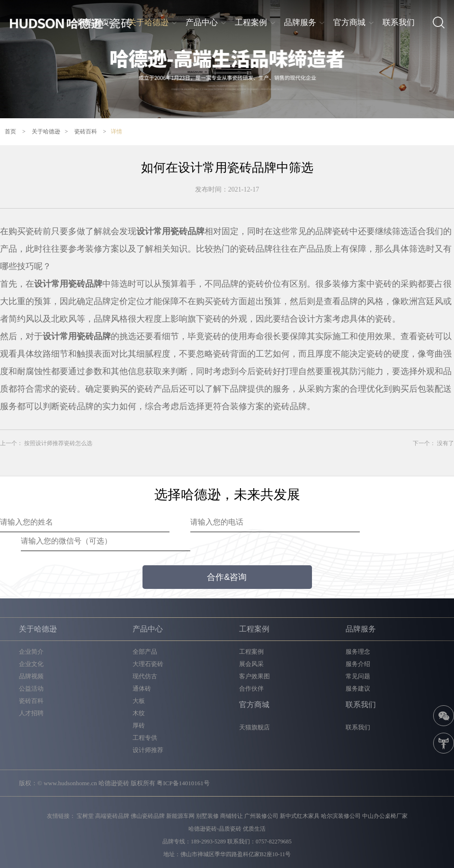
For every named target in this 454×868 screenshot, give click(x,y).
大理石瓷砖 (148, 664)
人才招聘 (31, 713)
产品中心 (202, 22)
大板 (139, 701)
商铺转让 (231, 816)
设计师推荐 (148, 750)
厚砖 (139, 725)
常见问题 (358, 676)
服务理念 (358, 652)
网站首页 (93, 22)
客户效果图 (254, 676)
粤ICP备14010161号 (183, 783)
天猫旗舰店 (254, 727)
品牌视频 (31, 676)
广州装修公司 (261, 816)
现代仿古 (145, 676)
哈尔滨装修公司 (341, 816)
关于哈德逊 (148, 22)
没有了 (445, 443)
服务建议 (358, 688)
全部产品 (145, 652)
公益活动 (31, 688)
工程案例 (251, 22)
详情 (116, 132)
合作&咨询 (227, 577)
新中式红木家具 (300, 816)
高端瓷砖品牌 (112, 816)
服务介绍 (358, 664)
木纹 (139, 713)
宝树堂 (85, 816)
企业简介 (31, 652)
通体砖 (142, 688)
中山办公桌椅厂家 (385, 816)
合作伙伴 (251, 688)
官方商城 (349, 22)
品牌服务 (300, 22)
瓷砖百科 (86, 132)
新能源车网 (180, 816)
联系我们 (399, 22)
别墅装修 (207, 816)
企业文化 (31, 664)
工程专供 (145, 738)
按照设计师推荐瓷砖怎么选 (58, 443)
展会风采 (251, 664)
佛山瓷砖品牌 (148, 816)
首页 (10, 132)
